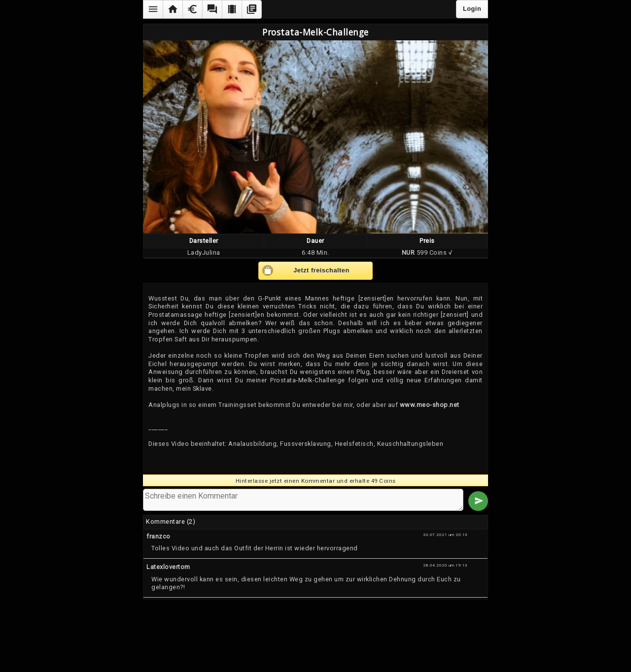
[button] (153, 9)
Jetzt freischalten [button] (321, 270)
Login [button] (472, 9)
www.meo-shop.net (430, 405)
